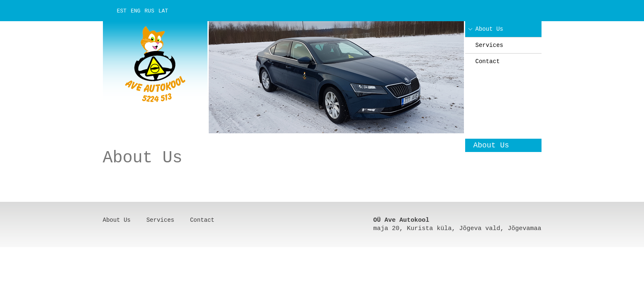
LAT (163, 11)
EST (122, 11)
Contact (488, 61)
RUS (149, 11)
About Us (489, 29)
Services (489, 45)
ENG (135, 11)
